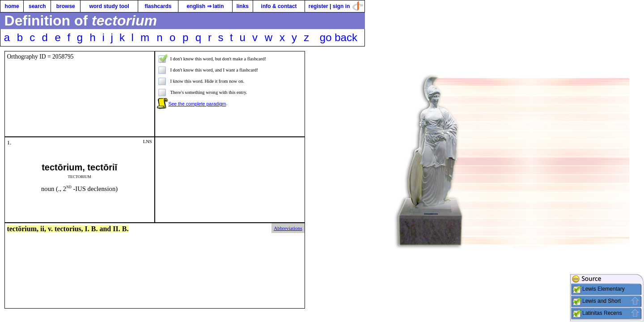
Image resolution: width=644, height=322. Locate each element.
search (37, 6)
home (12, 6)
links (243, 6)
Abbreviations (288, 228)
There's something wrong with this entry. (208, 92)
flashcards (158, 6)
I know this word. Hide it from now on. (207, 81)
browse (66, 6)
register (318, 6)
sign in (341, 6)
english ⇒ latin (205, 6)
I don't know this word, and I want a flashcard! (214, 70)
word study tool (109, 6)
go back (339, 37)
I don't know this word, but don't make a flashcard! (218, 59)
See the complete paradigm (197, 104)
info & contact (279, 6)
